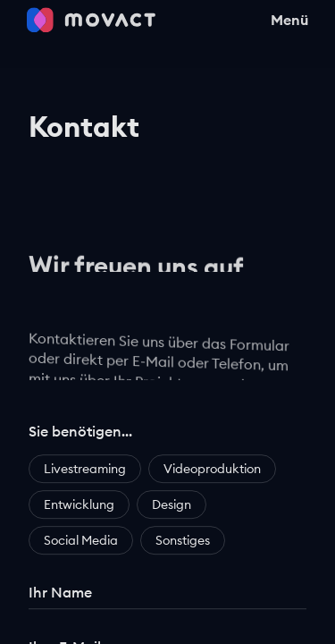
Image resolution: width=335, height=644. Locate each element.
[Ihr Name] (167, 597)
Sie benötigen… (80, 436)
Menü (289, 13)
